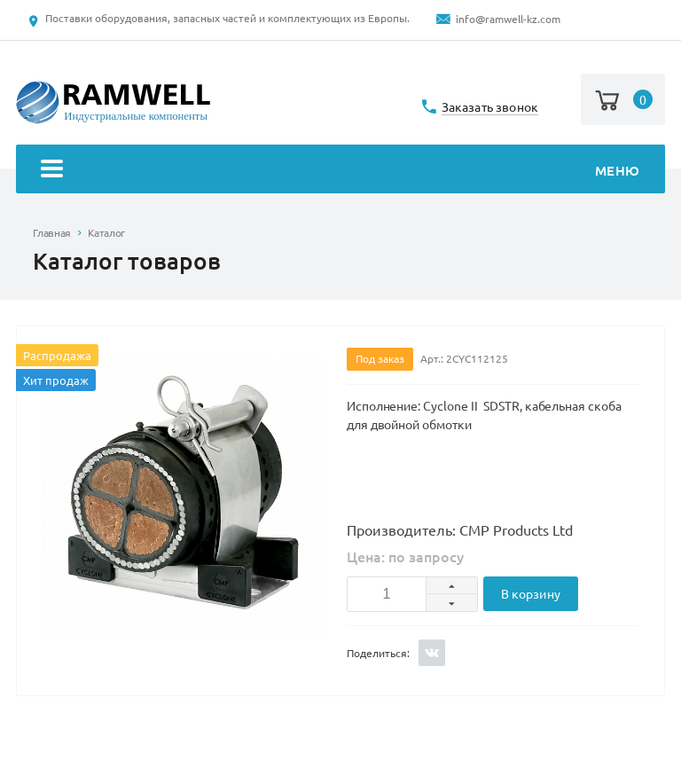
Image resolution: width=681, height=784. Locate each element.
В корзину (531, 594)
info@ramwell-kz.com (508, 19)
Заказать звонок (490, 108)
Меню (340, 171)
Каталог (106, 233)
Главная (51, 233)
